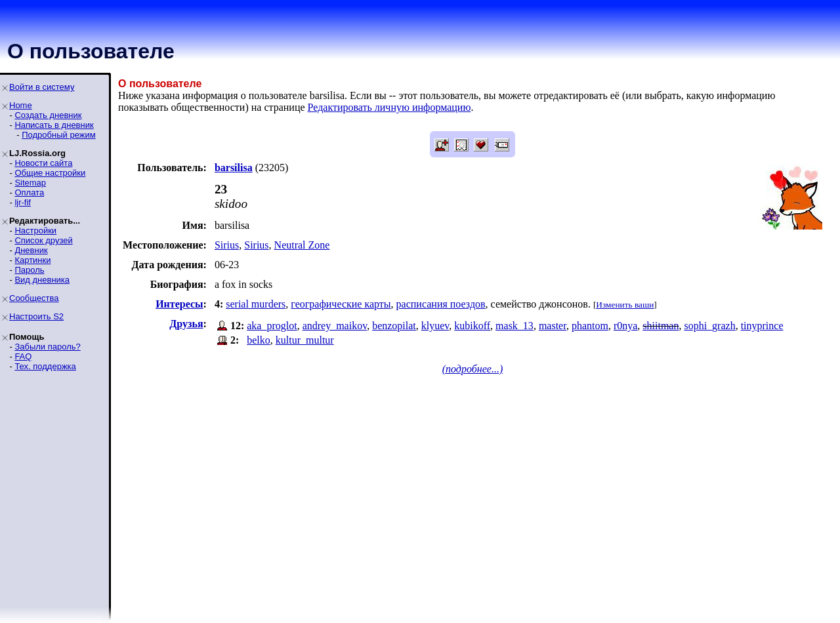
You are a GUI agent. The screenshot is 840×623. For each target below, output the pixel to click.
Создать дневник (48, 115)
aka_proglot (272, 326)
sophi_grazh (709, 326)
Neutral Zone (302, 245)
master (553, 326)
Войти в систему (42, 87)
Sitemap (30, 183)
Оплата (29, 192)
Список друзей (43, 240)
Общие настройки (50, 173)
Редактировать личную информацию (389, 107)
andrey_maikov (335, 326)
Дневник (31, 250)
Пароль (29, 270)
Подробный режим (58, 135)
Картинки (32, 260)
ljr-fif (23, 202)
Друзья (186, 324)
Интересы (179, 304)
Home (21, 105)
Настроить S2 (36, 316)
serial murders (256, 304)
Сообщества (34, 298)
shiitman (661, 326)
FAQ (23, 356)
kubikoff (472, 326)
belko (259, 340)
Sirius (227, 245)
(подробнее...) (473, 369)
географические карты (341, 304)
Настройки (35, 231)
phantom (590, 326)
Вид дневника (42, 280)
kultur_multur (305, 340)
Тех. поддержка (45, 366)
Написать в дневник (54, 125)
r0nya (625, 326)
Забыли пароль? (47, 347)
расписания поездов (441, 304)
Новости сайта (43, 163)
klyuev (435, 326)
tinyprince (762, 326)
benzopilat (394, 326)
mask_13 (514, 326)
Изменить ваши (625, 305)
